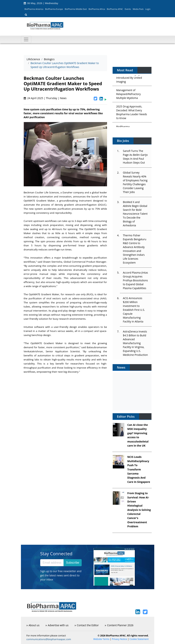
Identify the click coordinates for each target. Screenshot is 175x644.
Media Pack (138, 9)
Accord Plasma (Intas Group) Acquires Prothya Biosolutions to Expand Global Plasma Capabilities (135, 280)
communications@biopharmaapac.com (49, 639)
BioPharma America (34, 9)
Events (128, 9)
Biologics (49, 59)
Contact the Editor (87, 625)
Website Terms (101, 639)
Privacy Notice (119, 639)
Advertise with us (57, 625)
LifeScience (33, 59)
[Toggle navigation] (26, 39)
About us (33, 625)
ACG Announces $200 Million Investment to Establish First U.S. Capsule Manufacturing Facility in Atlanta (134, 310)
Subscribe (72, 563)
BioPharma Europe (54, 9)
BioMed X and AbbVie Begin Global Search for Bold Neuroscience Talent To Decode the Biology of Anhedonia (135, 214)
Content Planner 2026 (119, 625)
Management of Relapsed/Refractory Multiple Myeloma (129, 95)
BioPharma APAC (115, 9)
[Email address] (52, 563)
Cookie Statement (139, 639)
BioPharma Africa (97, 9)
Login (148, 9)
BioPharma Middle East (76, 9)
